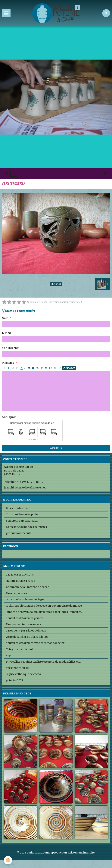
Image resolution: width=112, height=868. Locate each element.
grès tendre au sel (17, 668)
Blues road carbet (17, 508)
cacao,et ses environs (20, 575)
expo (9, 655)
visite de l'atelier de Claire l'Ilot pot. (28, 637)
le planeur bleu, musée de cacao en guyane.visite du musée (44, 606)
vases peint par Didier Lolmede (26, 631)
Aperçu (69, 368)
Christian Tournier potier (22, 514)
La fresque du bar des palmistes (26, 527)
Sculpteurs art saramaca (22, 521)
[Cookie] (8, 860)
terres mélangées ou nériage (25, 599)
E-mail (6, 333)
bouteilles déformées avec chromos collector (35, 643)
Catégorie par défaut (19, 649)
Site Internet (11, 348)
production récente (19, 533)
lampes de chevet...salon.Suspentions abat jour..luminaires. (44, 612)
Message (8, 363)
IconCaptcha (31, 439)
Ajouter (56, 448)
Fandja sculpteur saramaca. (24, 624)
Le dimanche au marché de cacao (28, 587)
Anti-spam (9, 417)
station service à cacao (20, 581)
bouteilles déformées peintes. (25, 618)
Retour (56, 284)
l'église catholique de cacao (23, 674)
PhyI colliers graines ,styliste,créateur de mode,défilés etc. (43, 662)
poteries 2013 (14, 680)
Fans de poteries (16, 593)
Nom (5, 318)
